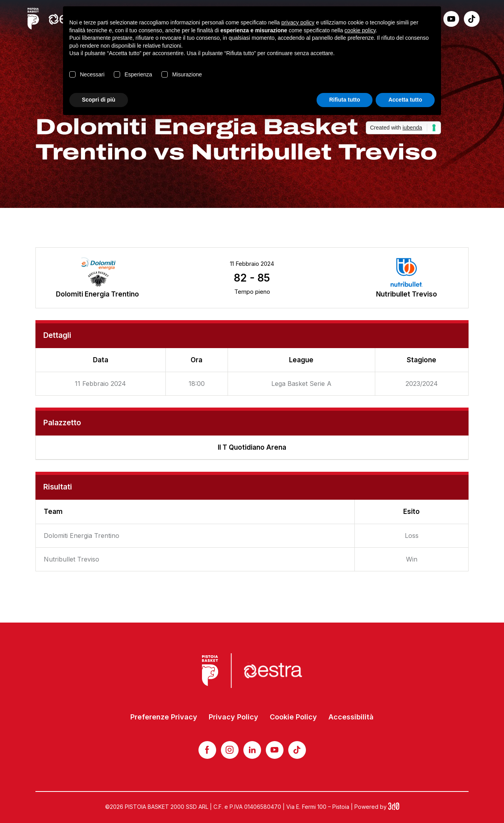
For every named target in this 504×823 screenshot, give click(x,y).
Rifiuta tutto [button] (345, 100)
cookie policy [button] (360, 30)
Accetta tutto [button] (405, 100)
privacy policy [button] (298, 22)
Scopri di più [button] (99, 100)
